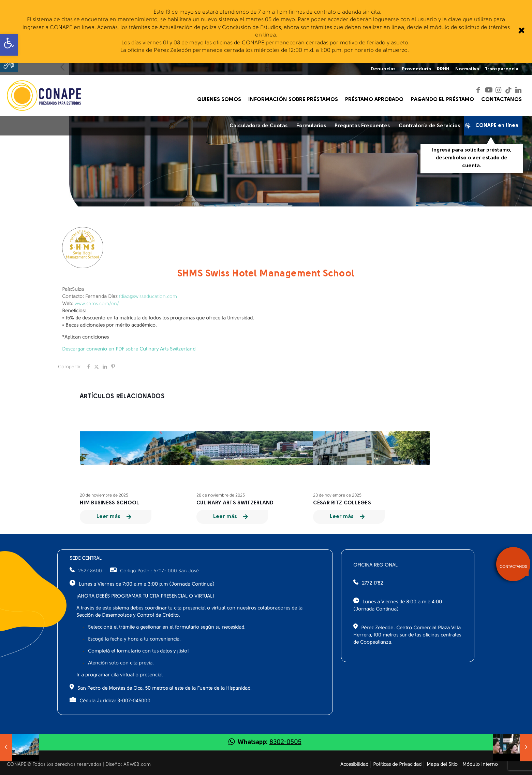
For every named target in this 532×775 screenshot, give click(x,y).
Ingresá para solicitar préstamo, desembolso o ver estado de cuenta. (472, 158)
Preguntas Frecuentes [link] (362, 126)
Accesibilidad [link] (354, 765)
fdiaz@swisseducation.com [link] (148, 297)
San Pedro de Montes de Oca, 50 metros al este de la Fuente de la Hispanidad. (161, 687)
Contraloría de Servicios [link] (429, 126)
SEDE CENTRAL (86, 558)
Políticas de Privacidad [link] (397, 765)
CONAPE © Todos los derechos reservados (55, 765)
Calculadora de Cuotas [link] (258, 126)
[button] (9, 63)
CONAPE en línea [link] (493, 127)
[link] (521, 31)
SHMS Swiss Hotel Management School (266, 274)
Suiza (73, 290)
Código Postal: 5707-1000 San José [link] (154, 571)
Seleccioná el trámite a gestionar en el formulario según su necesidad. (167, 627)
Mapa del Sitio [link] (442, 765)
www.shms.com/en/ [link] (97, 304)
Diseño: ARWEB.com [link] (128, 765)
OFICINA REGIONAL (375, 565)
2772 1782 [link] (372, 583)
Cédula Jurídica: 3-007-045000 (110, 700)
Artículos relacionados (122, 397)
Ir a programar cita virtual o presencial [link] (120, 675)
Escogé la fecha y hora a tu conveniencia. (134, 639)
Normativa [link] (467, 69)
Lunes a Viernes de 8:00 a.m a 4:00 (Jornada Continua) (398, 605)
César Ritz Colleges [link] (342, 503)
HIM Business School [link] (110, 503)
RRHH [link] (443, 69)
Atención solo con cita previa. (121, 663)
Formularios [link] (311, 126)
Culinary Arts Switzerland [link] (235, 503)
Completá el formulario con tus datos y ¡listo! (138, 651)
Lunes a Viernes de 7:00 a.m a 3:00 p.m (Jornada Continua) (142, 583)
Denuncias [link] (383, 69)
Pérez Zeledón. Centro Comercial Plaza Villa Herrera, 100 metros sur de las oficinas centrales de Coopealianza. (407, 634)
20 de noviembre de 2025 (104, 496)
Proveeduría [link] (416, 69)
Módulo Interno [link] (480, 765)
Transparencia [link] (502, 69)
